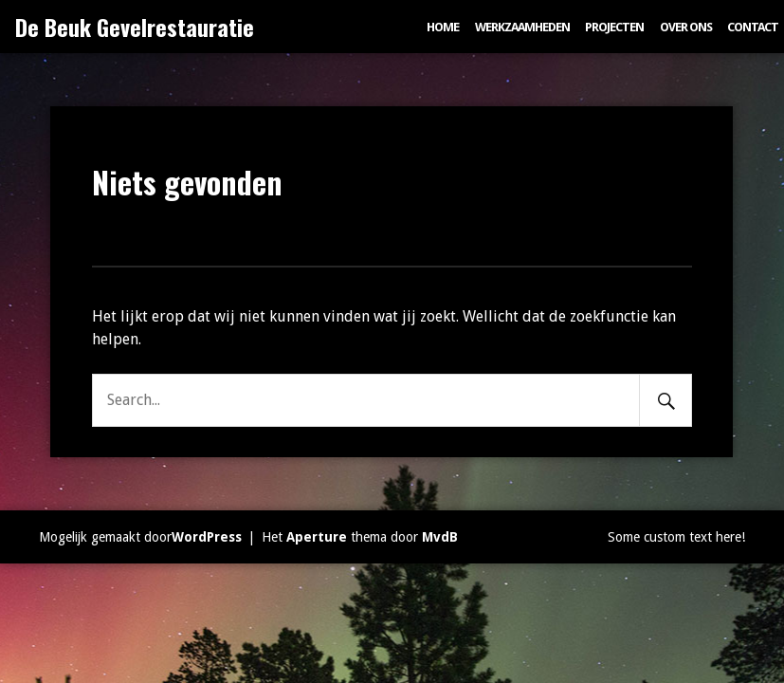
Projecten (614, 27)
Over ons (686, 27)
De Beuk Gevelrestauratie (135, 27)
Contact (753, 27)
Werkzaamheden (522, 27)
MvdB (440, 537)
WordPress (207, 537)
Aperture (317, 537)
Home (443, 27)
